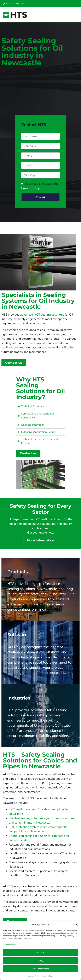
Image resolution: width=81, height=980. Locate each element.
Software (18, 635)
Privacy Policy (46, 976)
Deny (41, 961)
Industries (19, 698)
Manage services (11, 944)
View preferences (41, 969)
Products (18, 572)
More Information (41, 540)
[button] (77, 925)
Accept (40, 953)
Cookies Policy (34, 976)
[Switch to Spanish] (58, 4)
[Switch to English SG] (64, 4)
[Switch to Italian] (61, 4)
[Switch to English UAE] (67, 4)
